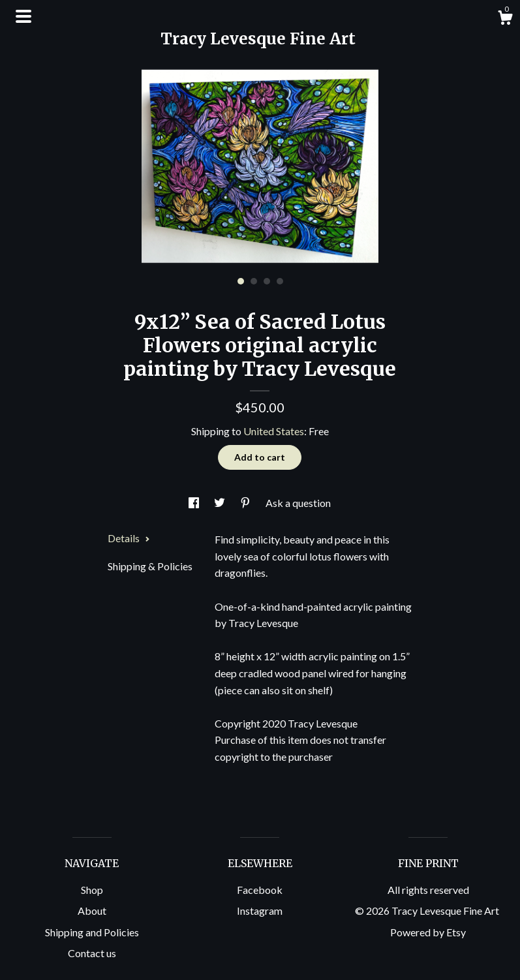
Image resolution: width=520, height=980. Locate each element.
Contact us (92, 953)
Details (129, 538)
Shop (92, 890)
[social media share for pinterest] (246, 503)
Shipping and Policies (92, 932)
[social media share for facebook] (195, 503)
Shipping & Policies (150, 566)
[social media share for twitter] (221, 503)
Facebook (260, 890)
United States (274, 431)
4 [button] (280, 281)
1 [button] (241, 281)
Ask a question (298, 503)
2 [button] (254, 281)
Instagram (260, 911)
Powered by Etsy (428, 932)
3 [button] (267, 281)
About (92, 911)
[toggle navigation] (23, 16)
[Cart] (505, 20)
